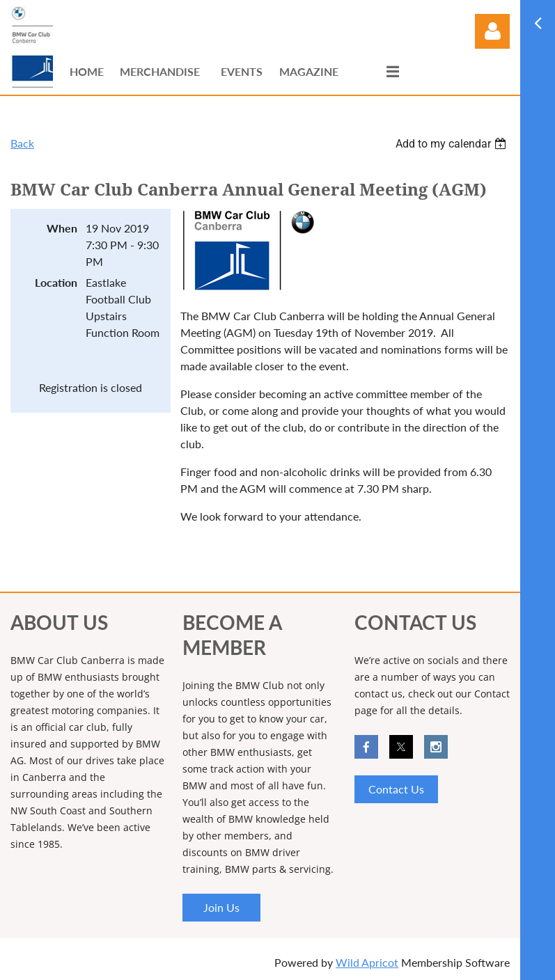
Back (22, 143)
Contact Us (396, 789)
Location (56, 282)
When (62, 228)
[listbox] (453, 144)
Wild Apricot (367, 962)
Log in (492, 31)
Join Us (221, 907)
